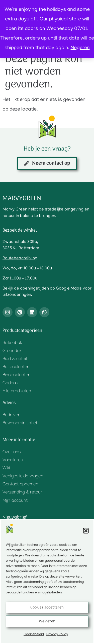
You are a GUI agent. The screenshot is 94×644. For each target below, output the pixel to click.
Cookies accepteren (47, 607)
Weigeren (47, 621)
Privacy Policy (57, 635)
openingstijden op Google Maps (51, 289)
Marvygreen (22, 199)
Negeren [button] (80, 48)
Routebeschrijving (20, 259)
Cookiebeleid (34, 635)
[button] (86, 531)
